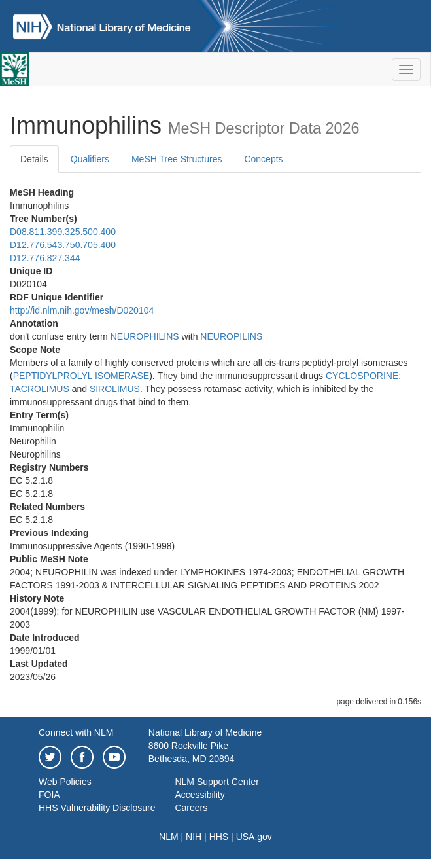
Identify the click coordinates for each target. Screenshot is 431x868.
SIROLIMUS (115, 389)
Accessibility (199, 795)
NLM (169, 837)
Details (34, 159)
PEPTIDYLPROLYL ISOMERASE (81, 376)
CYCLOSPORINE (362, 376)
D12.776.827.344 (45, 258)
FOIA (49, 795)
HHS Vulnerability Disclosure (97, 808)
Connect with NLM (76, 732)
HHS (219, 837)
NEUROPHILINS (145, 336)
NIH (194, 837)
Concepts (263, 159)
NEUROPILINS (231, 336)
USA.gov (254, 837)
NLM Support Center (216, 782)
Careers (191, 808)
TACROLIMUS (40, 389)
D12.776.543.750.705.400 (63, 245)
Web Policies (65, 782)
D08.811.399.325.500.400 (63, 232)
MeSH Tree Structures (177, 159)
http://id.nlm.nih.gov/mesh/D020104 (82, 310)
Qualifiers (90, 159)
